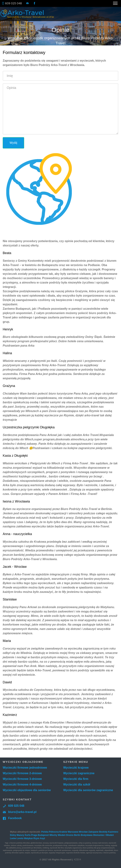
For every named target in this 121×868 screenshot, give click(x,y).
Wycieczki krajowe (76, 768)
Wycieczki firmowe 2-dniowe (22, 773)
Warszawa (73, 832)
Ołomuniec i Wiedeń (103, 835)
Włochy (53, 835)
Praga (34, 835)
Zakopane (93, 832)
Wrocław (83, 832)
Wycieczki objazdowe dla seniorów (27, 790)
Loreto (20, 838)
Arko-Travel (30, 14)
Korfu (28, 835)
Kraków (63, 832)
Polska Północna (50, 832)
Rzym (36, 838)
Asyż (42, 838)
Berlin (77, 835)
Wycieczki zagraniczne (79, 773)
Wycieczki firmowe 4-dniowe (22, 784)
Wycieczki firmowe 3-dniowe (22, 779)
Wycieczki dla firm (76, 779)
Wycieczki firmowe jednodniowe (25, 768)
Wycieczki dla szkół (77, 784)
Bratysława (87, 835)
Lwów (13, 838)
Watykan (28, 838)
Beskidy (103, 832)
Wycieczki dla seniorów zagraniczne (88, 790)
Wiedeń (62, 835)
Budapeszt (43, 835)
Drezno (70, 835)
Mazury (20, 835)
